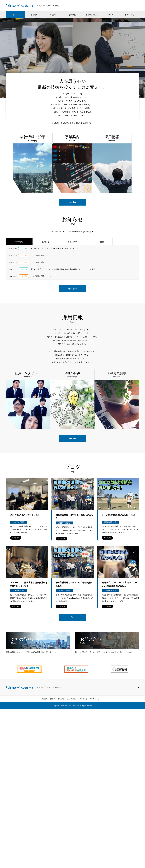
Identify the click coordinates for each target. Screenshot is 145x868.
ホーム (15, 15)
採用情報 (72, 15)
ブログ (111, 15)
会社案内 (34, 15)
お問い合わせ (130, 15)
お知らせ (46, 242)
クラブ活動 (72, 242)
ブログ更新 (99, 242)
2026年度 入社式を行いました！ (25, 515)
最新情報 (19, 242)
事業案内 (53, 15)
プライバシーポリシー (97, 699)
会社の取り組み (92, 15)
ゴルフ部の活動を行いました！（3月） (120, 515)
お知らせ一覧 (72, 289)
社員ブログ (16, 538)
